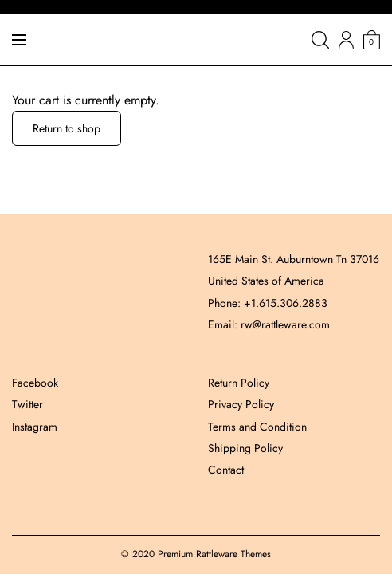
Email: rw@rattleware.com (269, 324)
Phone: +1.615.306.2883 (268, 303)
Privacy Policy (241, 404)
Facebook (35, 383)
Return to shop (67, 128)
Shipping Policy (245, 448)
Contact (226, 470)
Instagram (35, 427)
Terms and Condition (257, 427)
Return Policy (239, 383)
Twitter (27, 404)
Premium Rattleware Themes (214, 554)
